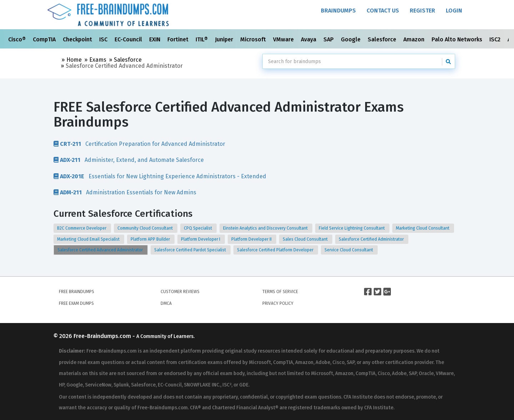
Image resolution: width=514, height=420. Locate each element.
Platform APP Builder (151, 239)
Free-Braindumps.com (103, 336)
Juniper (225, 39)
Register (422, 11)
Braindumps (338, 11)
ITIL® (202, 39)
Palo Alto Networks (458, 39)
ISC (104, 39)
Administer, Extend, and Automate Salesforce (129, 160)
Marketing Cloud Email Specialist (89, 239)
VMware (284, 39)
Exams (98, 60)
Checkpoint (78, 39)
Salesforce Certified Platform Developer (276, 250)
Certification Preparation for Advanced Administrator (139, 144)
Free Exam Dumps (76, 303)
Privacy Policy (278, 303)
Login (454, 11)
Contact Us (383, 11)
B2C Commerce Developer (82, 228)
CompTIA (45, 39)
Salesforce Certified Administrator (372, 239)
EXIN (155, 39)
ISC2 (496, 39)
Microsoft (254, 39)
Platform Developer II (252, 239)
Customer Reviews (180, 292)
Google (351, 39)
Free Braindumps (77, 292)
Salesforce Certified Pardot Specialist (191, 250)
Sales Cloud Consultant (306, 239)
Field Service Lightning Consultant (352, 228)
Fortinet (179, 39)
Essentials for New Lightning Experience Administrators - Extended (160, 176)
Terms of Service (280, 292)
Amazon (415, 39)
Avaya (309, 39)
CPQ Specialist (198, 228)
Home (74, 60)
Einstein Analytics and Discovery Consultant (266, 228)
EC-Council (129, 39)
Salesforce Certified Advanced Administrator (101, 250)
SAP (329, 39)
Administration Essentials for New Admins (125, 192)
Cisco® (18, 39)
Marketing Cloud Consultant (423, 228)
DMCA (166, 303)
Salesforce (383, 39)
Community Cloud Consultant (146, 228)
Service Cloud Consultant (349, 250)
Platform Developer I (201, 239)
